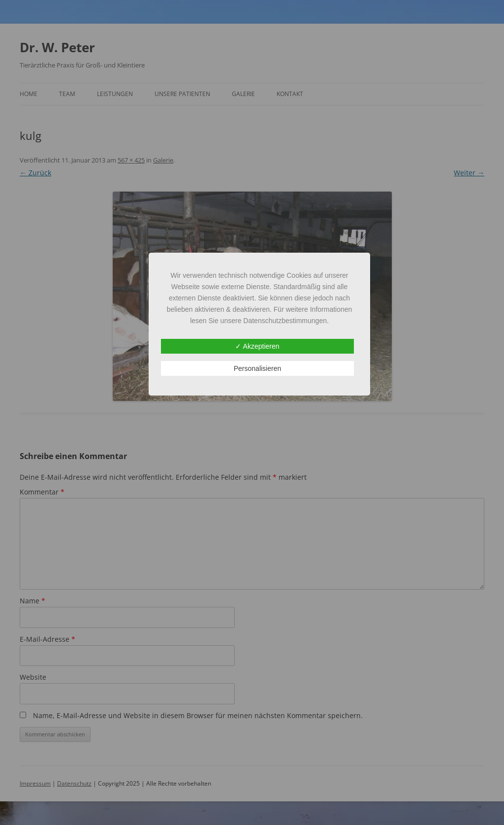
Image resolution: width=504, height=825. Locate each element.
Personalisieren (258, 368)
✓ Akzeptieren (257, 346)
